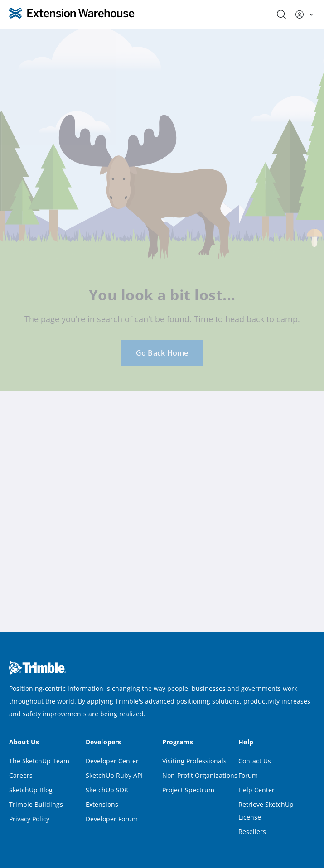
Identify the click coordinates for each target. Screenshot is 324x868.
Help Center (256, 790)
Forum (248, 775)
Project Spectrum (188, 790)
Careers (21, 775)
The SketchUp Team (39, 761)
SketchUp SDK (107, 790)
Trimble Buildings (36, 804)
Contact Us (255, 761)
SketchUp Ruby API (114, 775)
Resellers (252, 832)
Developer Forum (112, 819)
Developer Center (112, 761)
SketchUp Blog (31, 790)
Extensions (102, 804)
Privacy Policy (29, 819)
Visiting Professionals (194, 761)
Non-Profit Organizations (200, 775)
